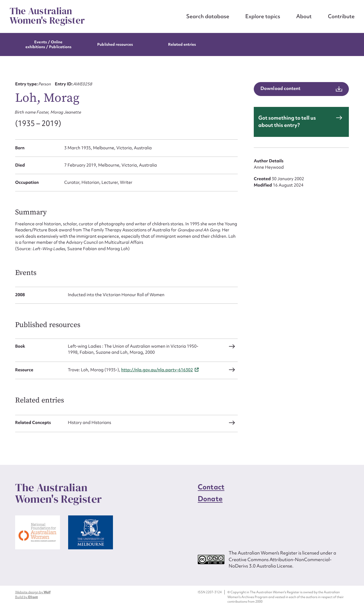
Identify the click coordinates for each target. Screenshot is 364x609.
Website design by (33, 592)
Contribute (341, 16)
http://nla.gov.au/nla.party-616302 (157, 370)
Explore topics (263, 16)
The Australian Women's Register (47, 16)
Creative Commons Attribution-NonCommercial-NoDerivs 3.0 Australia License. (280, 563)
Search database (208, 16)
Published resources (115, 44)
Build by (26, 597)
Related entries (182, 44)
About (304, 16)
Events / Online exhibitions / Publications (49, 44)
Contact (211, 487)
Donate (210, 499)
